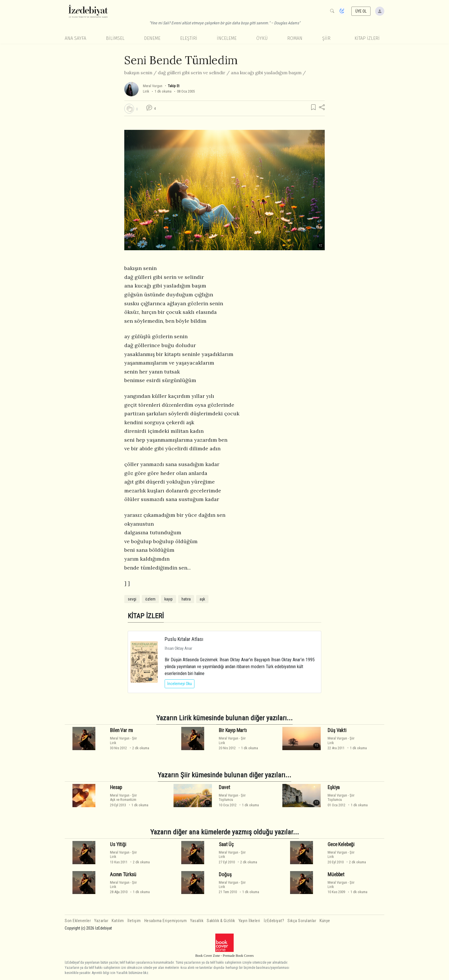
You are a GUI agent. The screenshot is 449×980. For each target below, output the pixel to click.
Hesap (116, 787)
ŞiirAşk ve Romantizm (123, 797)
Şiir (326, 38)
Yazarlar (101, 921)
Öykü (262, 38)
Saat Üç (226, 844)
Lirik (146, 91)
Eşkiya (334, 787)
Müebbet (336, 875)
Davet (224, 787)
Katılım (118, 921)
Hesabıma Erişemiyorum (166, 921)
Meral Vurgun (153, 86)
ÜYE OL (361, 11)
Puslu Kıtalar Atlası (184, 639)
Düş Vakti (337, 730)
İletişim (134, 921)
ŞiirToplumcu (232, 797)
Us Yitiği (118, 844)
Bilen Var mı (121, 730)
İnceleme (227, 38)
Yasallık (197, 921)
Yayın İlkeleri (249, 921)
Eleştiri (189, 38)
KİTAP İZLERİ (367, 38)
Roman (295, 38)
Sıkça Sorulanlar (302, 921)
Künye (325, 921)
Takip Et (174, 86)
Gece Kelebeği (341, 844)
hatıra (186, 599)
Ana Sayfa (75, 38)
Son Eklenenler (78, 921)
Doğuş (225, 875)
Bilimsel (115, 38)
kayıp (169, 599)
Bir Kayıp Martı (233, 730)
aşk (202, 599)
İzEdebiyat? (274, 921)
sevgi (132, 599)
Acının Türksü (123, 875)
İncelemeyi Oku (180, 684)
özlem (150, 599)
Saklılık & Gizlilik (221, 921)
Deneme (152, 38)
